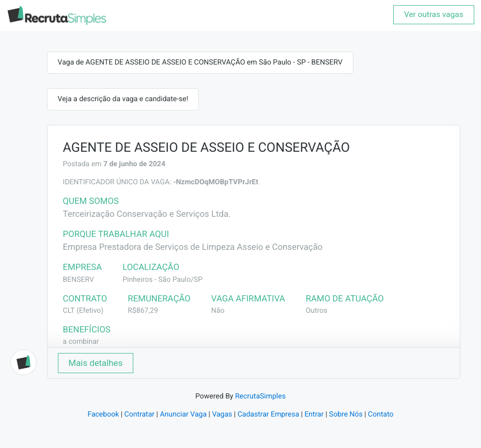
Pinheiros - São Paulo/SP (162, 280)
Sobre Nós (346, 414)
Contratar (139, 414)
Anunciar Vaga (183, 414)
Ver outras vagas (434, 14)
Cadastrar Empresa (268, 414)
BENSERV (79, 280)
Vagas (222, 414)
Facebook (103, 414)
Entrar (314, 414)
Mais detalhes (96, 363)
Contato (381, 414)
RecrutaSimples (260, 396)
